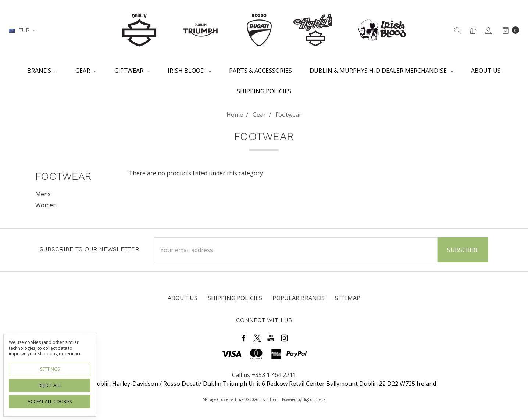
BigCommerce (314, 399)
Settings (50, 369)
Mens (43, 194)
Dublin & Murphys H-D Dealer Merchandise (381, 71)
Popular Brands (299, 298)
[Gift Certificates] (472, 30)
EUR (22, 30)
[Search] (457, 30)
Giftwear (132, 71)
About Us (486, 71)
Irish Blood (190, 71)
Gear (86, 71)
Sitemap (348, 298)
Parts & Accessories (261, 71)
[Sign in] (488, 30)
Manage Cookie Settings (223, 399)
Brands (42, 71)
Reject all (50, 385)
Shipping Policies (264, 91)
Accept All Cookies (50, 401)
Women (46, 205)
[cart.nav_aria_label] (509, 30)
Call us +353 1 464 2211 (264, 375)
